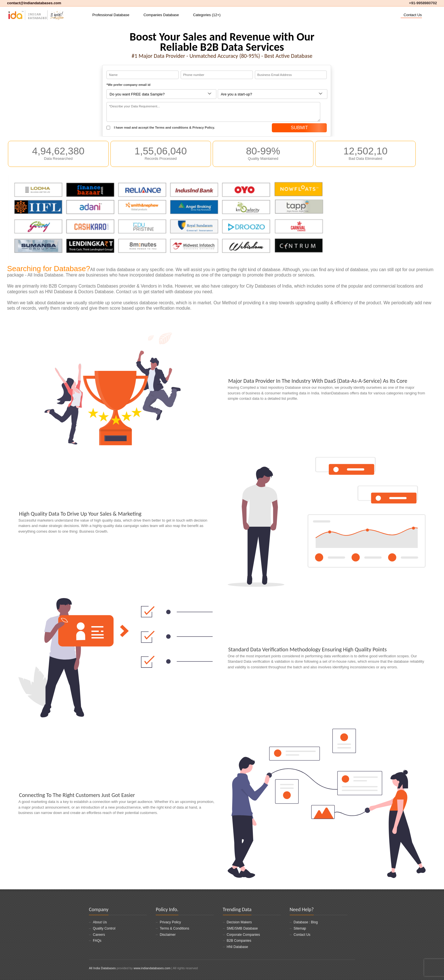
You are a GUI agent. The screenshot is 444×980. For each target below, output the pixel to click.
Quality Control (104, 928)
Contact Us (413, 15)
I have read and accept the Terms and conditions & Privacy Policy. (161, 128)
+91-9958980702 (423, 3)
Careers (99, 935)
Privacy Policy (170, 922)
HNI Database (237, 947)
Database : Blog (306, 922)
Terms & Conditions (174, 928)
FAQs (97, 941)
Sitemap (300, 928)
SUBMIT (299, 128)
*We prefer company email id (128, 85)
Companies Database (161, 15)
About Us (100, 922)
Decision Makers (239, 922)
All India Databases (102, 968)
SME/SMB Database (242, 928)
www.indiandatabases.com (152, 968)
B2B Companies (239, 941)
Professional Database (111, 15)
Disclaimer (168, 935)
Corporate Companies (243, 935)
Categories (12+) (207, 15)
